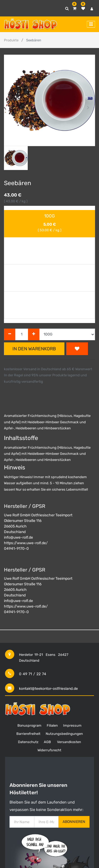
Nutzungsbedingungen (64, 734)
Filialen (52, 725)
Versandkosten (69, 742)
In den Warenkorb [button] (34, 349)
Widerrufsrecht (49, 750)
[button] (11, 108)
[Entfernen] (10, 335)
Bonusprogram (29, 725)
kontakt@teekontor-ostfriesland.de (48, 689)
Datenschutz (28, 742)
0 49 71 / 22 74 (33, 674)
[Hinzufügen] (34, 335)
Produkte (11, 40)
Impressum (72, 725)
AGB (47, 742)
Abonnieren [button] (74, 822)
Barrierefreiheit (28, 734)
